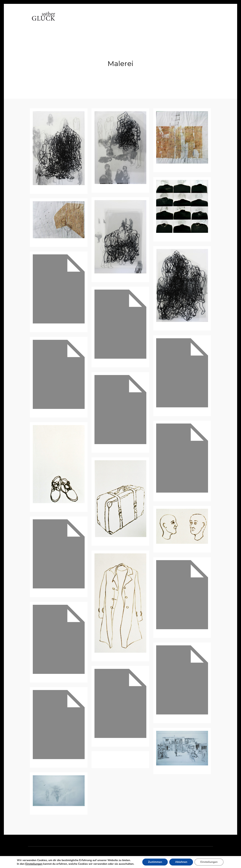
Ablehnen (181, 862)
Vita (82, 20)
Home (68, 20)
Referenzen (131, 20)
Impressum (177, 20)
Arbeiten (99, 20)
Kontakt (154, 20)
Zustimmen (155, 862)
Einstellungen (34, 864)
